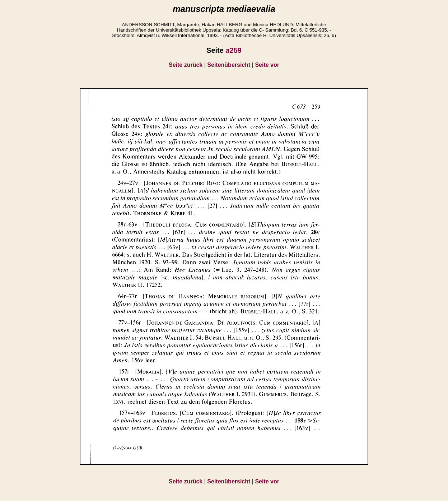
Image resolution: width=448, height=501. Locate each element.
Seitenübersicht (229, 65)
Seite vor (267, 65)
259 (234, 50)
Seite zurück (186, 65)
